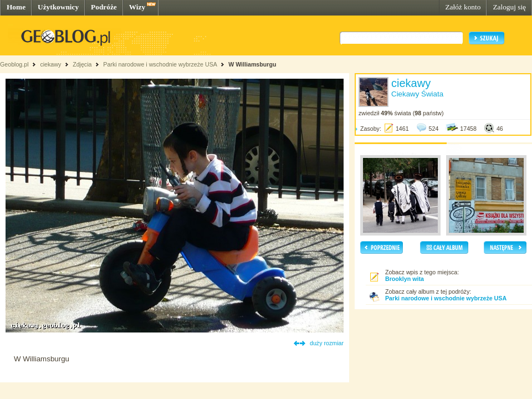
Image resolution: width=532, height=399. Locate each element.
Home (16, 7)
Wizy (137, 7)
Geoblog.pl (14, 64)
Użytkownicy (58, 7)
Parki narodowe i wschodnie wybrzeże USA (161, 64)
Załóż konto (463, 7)
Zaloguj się (509, 7)
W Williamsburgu (252, 64)
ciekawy (50, 64)
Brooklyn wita (405, 279)
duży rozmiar (327, 343)
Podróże (104, 7)
